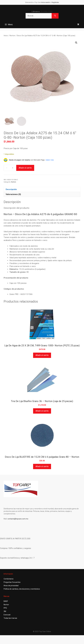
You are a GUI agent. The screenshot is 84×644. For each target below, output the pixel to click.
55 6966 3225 (47, 12)
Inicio (6, 36)
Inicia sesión (46, 2)
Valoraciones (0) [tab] (13, 194)
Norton (12, 36)
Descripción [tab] (11, 189)
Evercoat (7, 615)
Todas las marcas (10, 618)
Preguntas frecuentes (12, 582)
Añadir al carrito (25, 168)
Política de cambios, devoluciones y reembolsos (22, 589)
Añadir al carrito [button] (42, 355)
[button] (76, 43)
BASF (6, 601)
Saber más (50, 160)
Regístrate (55, 2)
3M (5, 611)
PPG (5, 608)
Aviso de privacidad (11, 586)
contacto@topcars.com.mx (18, 519)
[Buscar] (55, 16)
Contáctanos (9, 579)
